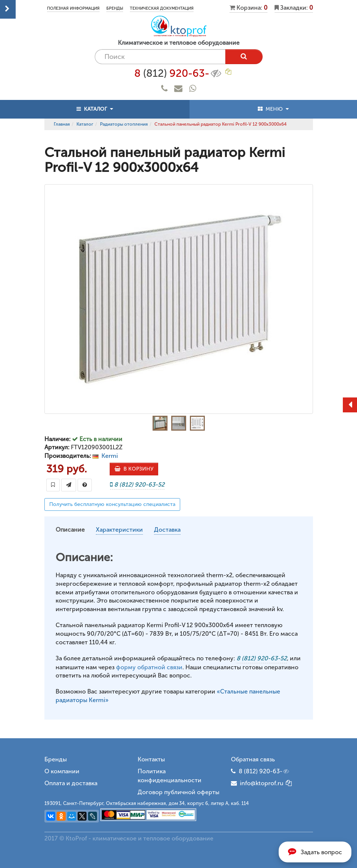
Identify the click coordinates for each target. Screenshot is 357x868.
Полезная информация (73, 8)
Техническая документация (162, 8)
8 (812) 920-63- (264, 771)
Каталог (85, 124)
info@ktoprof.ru (257, 783)
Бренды (115, 8)
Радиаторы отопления (124, 124)
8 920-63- (178, 73)
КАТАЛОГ (95, 109)
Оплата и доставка (71, 783)
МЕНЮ (273, 109)
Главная (62, 124)
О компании (62, 771)
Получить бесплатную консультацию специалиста (112, 504)
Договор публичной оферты (178, 792)
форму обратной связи (149, 667)
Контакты (151, 759)
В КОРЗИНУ (134, 469)
